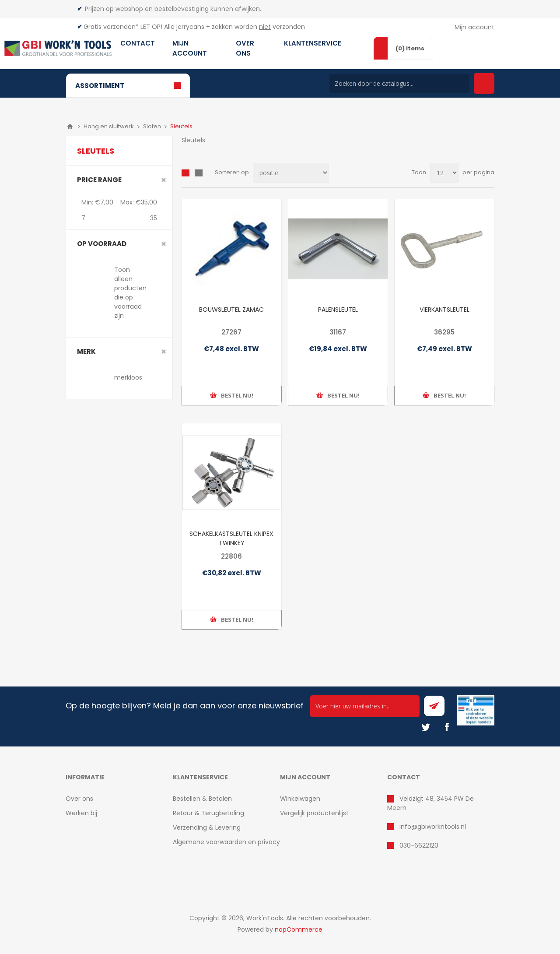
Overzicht (185, 173)
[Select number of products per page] (444, 173)
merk (86, 351)
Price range (99, 180)
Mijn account (474, 27)
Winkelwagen (300, 799)
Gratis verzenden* (111, 27)
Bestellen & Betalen (202, 799)
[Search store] (399, 83)
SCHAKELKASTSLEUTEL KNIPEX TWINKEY (231, 538)
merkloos (128, 377)
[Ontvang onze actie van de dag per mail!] (365, 706)
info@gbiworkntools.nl (433, 827)
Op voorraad (102, 244)
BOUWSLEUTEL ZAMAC (231, 310)
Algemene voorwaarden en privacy (226, 842)
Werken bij (81, 813)
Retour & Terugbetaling (208, 813)
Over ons (79, 799)
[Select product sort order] (291, 173)
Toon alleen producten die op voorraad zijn (130, 293)
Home (70, 127)
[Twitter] (426, 727)
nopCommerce (299, 929)
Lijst (199, 173)
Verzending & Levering (207, 827)
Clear (164, 180)
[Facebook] (447, 727)
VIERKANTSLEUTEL (444, 310)
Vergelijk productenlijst (314, 813)
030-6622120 (419, 845)
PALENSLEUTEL (338, 310)
